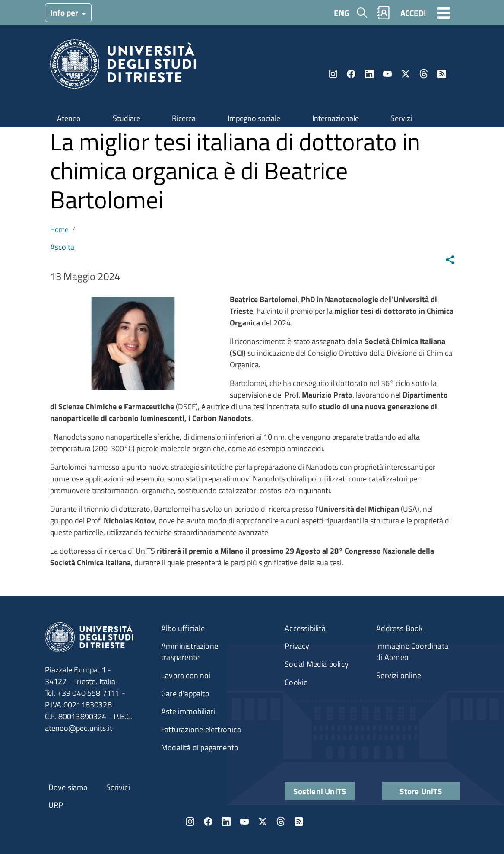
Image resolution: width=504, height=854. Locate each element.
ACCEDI (413, 13)
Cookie (296, 682)
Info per (65, 12)
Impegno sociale (254, 118)
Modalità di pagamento (200, 747)
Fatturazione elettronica (201, 729)
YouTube (387, 74)
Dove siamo (68, 787)
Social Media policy (317, 664)
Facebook (351, 74)
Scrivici (118, 787)
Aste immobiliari (188, 711)
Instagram (333, 74)
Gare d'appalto (185, 693)
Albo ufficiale (183, 628)
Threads (424, 74)
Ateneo (69, 118)
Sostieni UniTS (320, 791)
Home (59, 229)
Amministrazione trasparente (190, 652)
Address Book (399, 628)
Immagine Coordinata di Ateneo (412, 652)
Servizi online (399, 675)
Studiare (127, 118)
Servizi (401, 118)
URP (56, 805)
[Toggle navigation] (444, 13)
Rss (442, 74)
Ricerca (184, 118)
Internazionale (336, 118)
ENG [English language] (342, 13)
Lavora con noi (186, 675)
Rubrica (383, 13)
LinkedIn (369, 74)
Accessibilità (305, 628)
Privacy (297, 646)
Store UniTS (421, 791)
